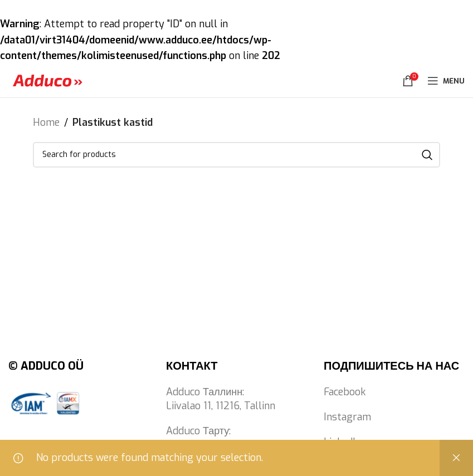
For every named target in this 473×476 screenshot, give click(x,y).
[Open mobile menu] (446, 81)
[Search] (236, 155)
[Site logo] (47, 80)
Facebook (345, 392)
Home (46, 122)
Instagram (347, 417)
